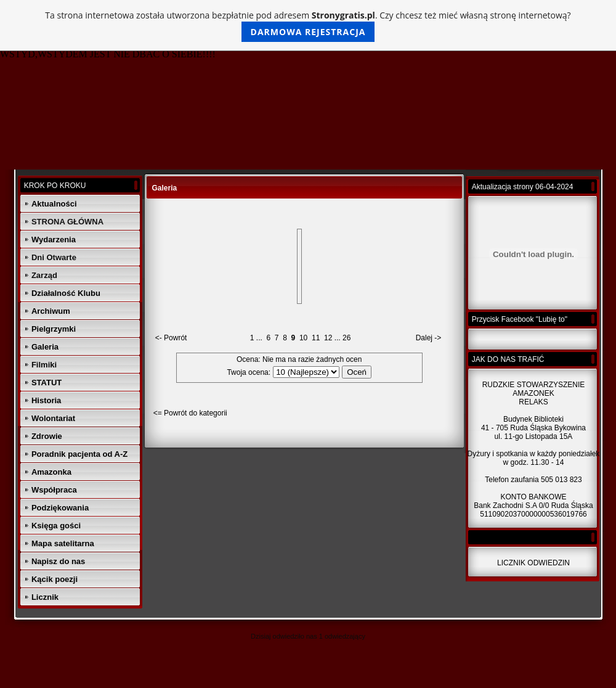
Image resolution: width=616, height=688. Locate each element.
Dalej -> (429, 338)
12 (328, 338)
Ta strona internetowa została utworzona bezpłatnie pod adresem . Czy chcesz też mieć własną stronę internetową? (308, 26)
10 (303, 338)
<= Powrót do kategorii (190, 413)
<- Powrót (171, 338)
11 (316, 338)
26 (346, 338)
